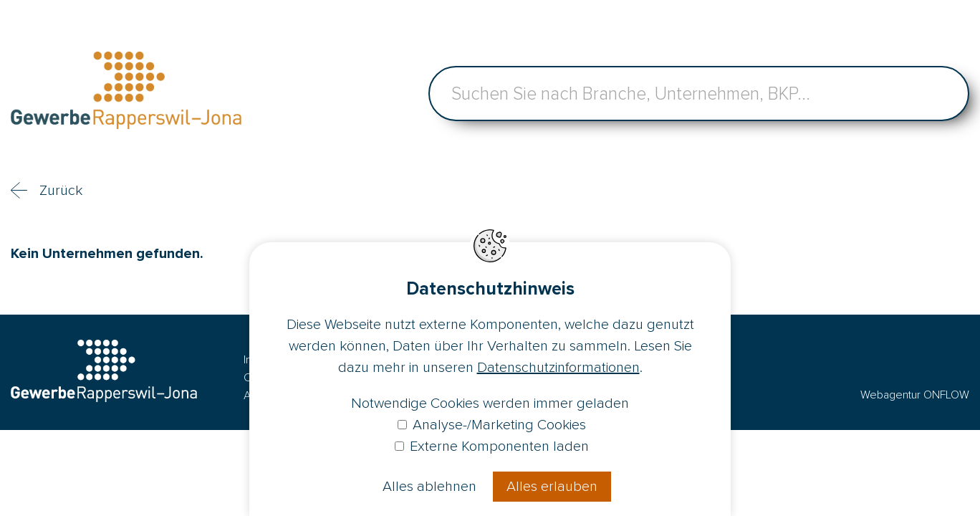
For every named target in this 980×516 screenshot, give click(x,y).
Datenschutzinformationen (558, 368)
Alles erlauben (552, 487)
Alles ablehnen (429, 487)
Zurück (61, 191)
